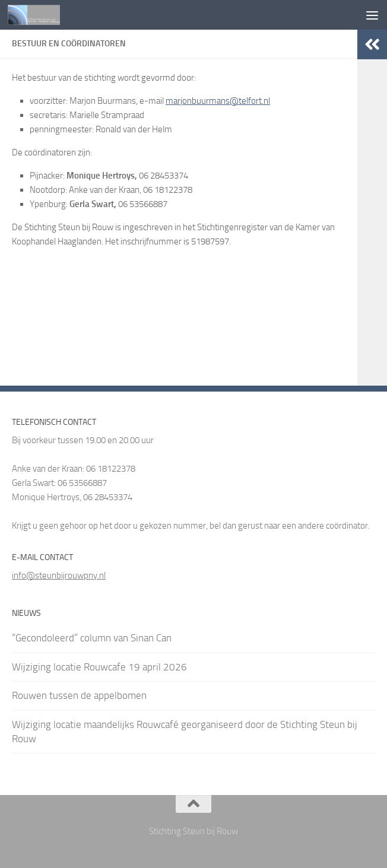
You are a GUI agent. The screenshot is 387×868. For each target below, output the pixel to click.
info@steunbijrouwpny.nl (59, 576)
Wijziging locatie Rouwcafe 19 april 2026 (99, 667)
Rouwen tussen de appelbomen (79, 695)
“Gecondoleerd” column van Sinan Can (92, 638)
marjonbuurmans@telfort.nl (218, 101)
